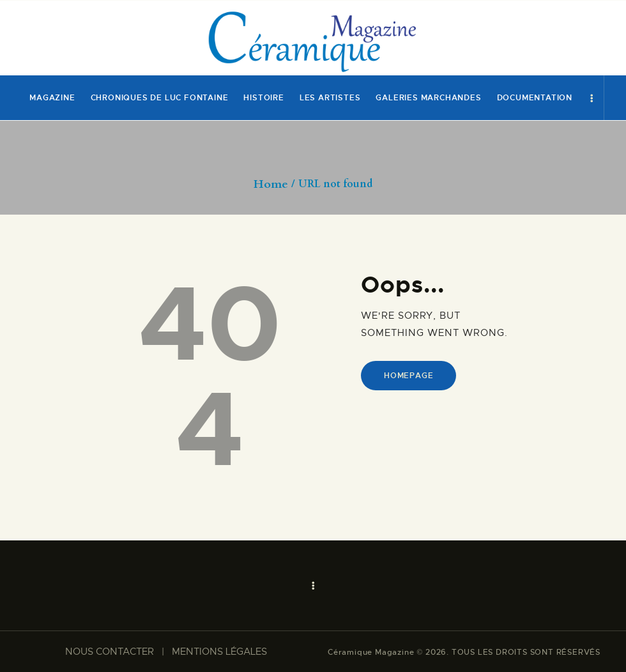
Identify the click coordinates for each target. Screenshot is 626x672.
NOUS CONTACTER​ (110, 652)
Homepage (408, 376)
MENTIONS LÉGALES (219, 652)
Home (271, 185)
